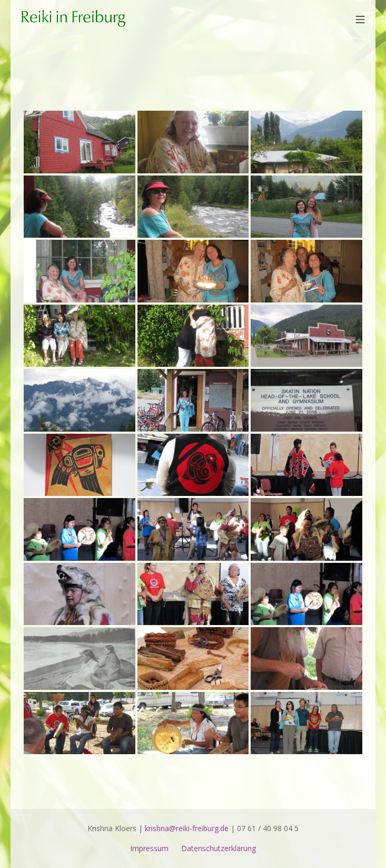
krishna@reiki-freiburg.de (187, 828)
